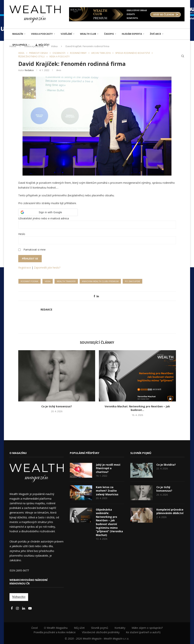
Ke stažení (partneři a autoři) (143, 632)
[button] (48, 212)
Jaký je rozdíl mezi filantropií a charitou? (108, 468)
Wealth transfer (66, 281)
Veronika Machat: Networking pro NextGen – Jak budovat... (137, 408)
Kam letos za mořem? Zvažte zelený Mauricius (107, 491)
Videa (48, 281)
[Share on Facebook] (94, 296)
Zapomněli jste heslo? (47, 268)
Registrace (25, 268)
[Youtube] (30, 608)
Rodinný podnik (30, 281)
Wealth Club (88, 34)
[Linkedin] (24, 608)
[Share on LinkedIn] (98, 296)
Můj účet (79, 628)
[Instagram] (18, 608)
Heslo (22, 234)
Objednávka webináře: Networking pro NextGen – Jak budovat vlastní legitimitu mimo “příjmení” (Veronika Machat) (109, 522)
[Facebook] (12, 608)
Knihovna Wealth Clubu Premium (100, 281)
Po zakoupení (132, 281)
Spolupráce (20, 45)
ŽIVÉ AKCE (155, 34)
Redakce (29, 70)
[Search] (183, 56)
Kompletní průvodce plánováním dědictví (170, 511)
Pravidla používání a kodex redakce (55, 632)
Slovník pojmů (100, 628)
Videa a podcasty (42, 34)
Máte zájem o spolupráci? (147, 628)
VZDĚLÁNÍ (66, 34)
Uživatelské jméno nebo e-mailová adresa (44, 218)
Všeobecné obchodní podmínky (101, 632)
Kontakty (120, 628)
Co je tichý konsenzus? (57, 406)
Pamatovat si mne (35, 250)
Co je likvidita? (166, 465)
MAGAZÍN (18, 34)
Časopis (109, 34)
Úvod (34, 628)
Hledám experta (132, 34)
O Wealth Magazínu (56, 628)
